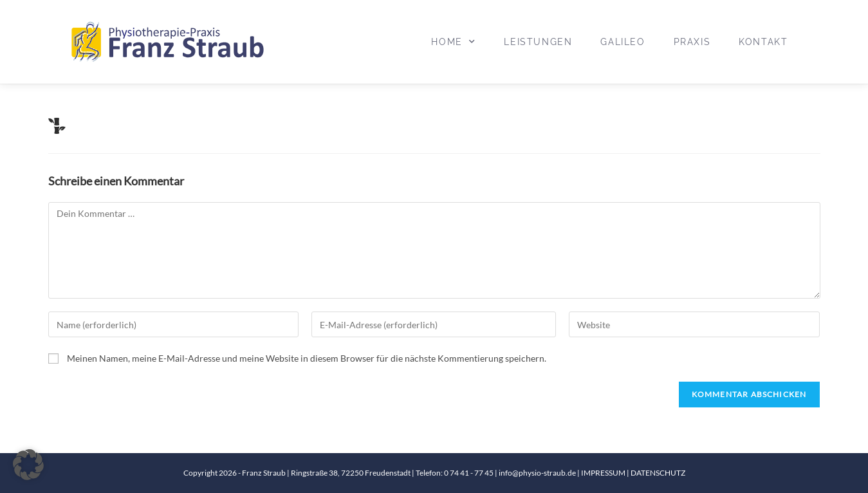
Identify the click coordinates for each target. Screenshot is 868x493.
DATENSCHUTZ (658, 473)
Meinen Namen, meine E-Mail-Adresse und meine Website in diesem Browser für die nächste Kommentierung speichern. (307, 358)
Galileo (623, 42)
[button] (28, 465)
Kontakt (763, 42)
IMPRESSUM (604, 473)
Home (453, 42)
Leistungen (538, 42)
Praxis (692, 42)
